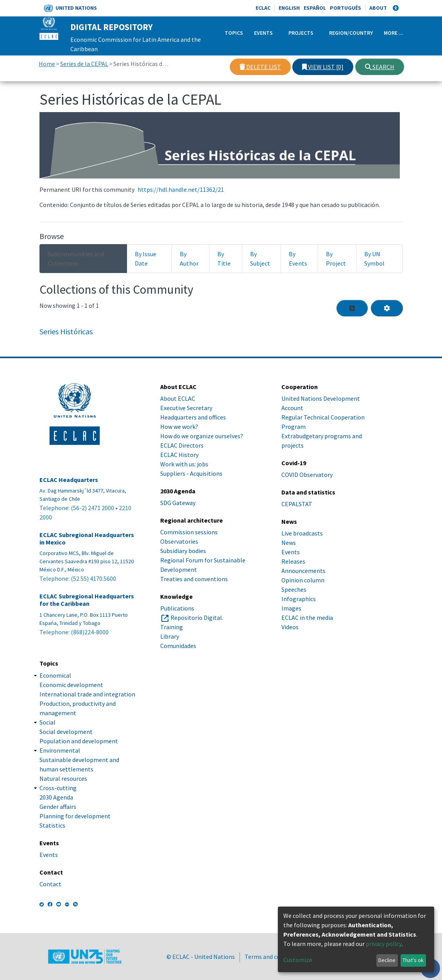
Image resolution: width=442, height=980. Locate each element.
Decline (387, 960)
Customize (298, 960)
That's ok (413, 960)
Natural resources (63, 778)
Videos (290, 627)
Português (345, 8)
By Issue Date (146, 259)
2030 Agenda (56, 797)
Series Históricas (66, 331)
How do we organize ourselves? (202, 436)
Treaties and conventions (194, 579)
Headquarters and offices (193, 417)
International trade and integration (87, 694)
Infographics (299, 599)
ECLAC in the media (307, 618)
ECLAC (263, 8)
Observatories (179, 541)
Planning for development (75, 816)
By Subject (260, 259)
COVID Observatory (307, 475)
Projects (301, 33)
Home (47, 64)
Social (47, 722)
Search (380, 67)
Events (263, 33)
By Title (224, 259)
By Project (336, 259)
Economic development (71, 685)
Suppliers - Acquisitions (191, 473)
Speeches (294, 589)
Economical (55, 675)
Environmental (60, 750)
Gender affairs (58, 807)
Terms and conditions (274, 957)
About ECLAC (178, 398)
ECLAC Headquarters (69, 480)
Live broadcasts (302, 533)
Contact (50, 884)
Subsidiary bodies (183, 551)
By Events (298, 259)
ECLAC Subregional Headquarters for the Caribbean (87, 600)
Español (315, 8)
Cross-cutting (58, 788)
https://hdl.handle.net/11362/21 (181, 189)
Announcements (303, 571)
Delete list (260, 67)
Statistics (52, 825)
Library (170, 636)
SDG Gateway (178, 503)
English (289, 8)
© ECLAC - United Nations (201, 957)
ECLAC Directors (182, 445)
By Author (189, 259)
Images (291, 608)
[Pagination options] (387, 308)
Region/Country (351, 33)
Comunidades (178, 646)
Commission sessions (189, 532)
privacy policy (384, 944)
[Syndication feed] (352, 308)
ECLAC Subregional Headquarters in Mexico (87, 539)
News (289, 543)
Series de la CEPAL (84, 64)
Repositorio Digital (196, 618)
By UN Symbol (374, 259)
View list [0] (323, 67)
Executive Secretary (186, 408)
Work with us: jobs (184, 464)
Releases (293, 561)
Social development (66, 732)
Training (172, 627)
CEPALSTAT (297, 504)
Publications (177, 608)
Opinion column (303, 580)
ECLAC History (179, 455)
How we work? (179, 427)
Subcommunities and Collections (76, 259)
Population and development (79, 741)
